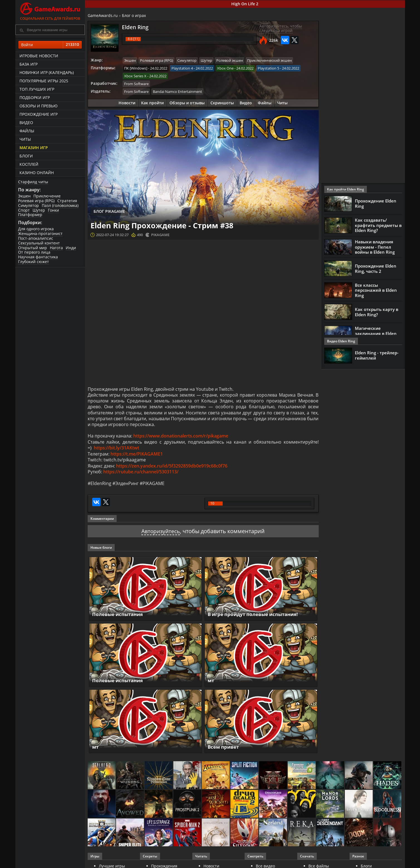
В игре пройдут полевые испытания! (256, 618)
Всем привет (224, 750)
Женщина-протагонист (40, 233)
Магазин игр (34, 148)
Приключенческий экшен (269, 60)
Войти (50, 45)
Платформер (30, 215)
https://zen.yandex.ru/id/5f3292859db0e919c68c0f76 (172, 469)
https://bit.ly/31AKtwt (116, 450)
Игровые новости (39, 56)
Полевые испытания (119, 618)
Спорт (24, 210)
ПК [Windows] (136, 68)
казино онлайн (37, 173)
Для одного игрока (36, 229)
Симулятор (29, 205)
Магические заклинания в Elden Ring (376, 333)
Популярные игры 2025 (44, 81)
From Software (136, 83)
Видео (26, 123)
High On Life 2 (245, 4)
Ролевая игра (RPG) (36, 201)
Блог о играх (134, 15)
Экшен (24, 196)
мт (211, 684)
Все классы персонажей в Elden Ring (376, 290)
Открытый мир (33, 248)
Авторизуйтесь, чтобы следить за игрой (281, 28)
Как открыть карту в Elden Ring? (377, 312)
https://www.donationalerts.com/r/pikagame (181, 438)
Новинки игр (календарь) (47, 72)
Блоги (26, 156)
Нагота (56, 248)
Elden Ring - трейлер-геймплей (377, 355)
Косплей (29, 164)
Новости (127, 102)
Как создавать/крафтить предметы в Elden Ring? (378, 225)
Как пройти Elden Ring (346, 189)
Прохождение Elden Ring (376, 204)
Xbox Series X (135, 76)
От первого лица (34, 252)
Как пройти (152, 102)
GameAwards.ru (103, 15)
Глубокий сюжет (34, 262)
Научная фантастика (38, 257)
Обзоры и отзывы (187, 102)
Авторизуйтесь (161, 535)
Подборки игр (35, 97)
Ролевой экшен (230, 60)
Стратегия (67, 201)
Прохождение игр (39, 114)
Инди (71, 248)
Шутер (39, 210)
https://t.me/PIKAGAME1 (137, 456)
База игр (29, 64)
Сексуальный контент (39, 243)
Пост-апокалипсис (36, 238)
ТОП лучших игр (37, 89)
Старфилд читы (33, 182)
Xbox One (225, 68)
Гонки (53, 210)
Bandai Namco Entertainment (177, 91)
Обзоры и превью (39, 106)
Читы (25, 139)
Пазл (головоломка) (60, 205)
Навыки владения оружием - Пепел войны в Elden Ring (375, 247)
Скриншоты (222, 102)
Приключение (47, 196)
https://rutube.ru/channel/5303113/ (141, 475)
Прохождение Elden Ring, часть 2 (376, 269)
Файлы (27, 131)
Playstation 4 (182, 68)
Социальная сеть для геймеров (50, 10)
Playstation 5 (268, 68)
